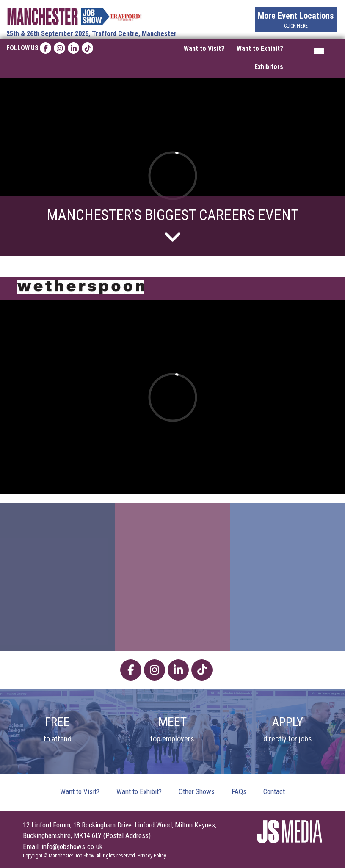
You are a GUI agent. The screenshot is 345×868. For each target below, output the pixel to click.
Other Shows (197, 791)
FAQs (239, 791)
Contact (274, 791)
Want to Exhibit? (260, 48)
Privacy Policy (152, 856)
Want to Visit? (204, 48)
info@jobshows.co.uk (72, 846)
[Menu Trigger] (319, 51)
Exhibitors (269, 67)
